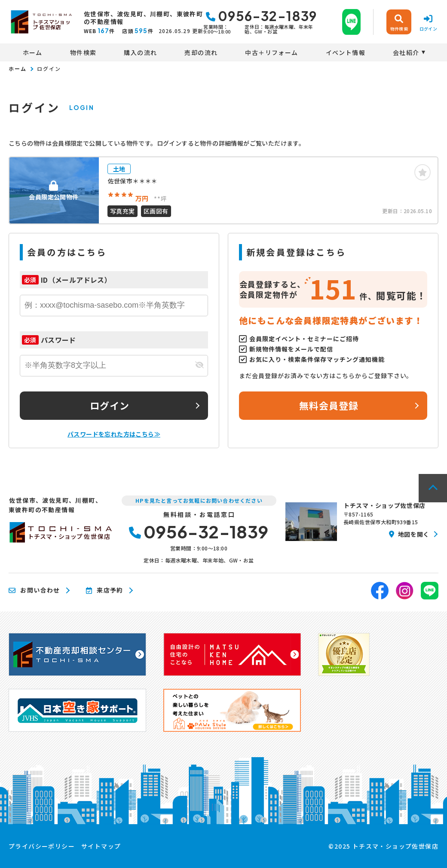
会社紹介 (406, 52)
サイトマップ (101, 846)
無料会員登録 (329, 405)
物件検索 (83, 52)
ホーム (33, 52)
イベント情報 (346, 52)
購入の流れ (140, 52)
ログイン (110, 405)
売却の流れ (201, 52)
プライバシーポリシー (42, 846)
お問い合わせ (34, 590)
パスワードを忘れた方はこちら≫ (114, 434)
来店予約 (105, 590)
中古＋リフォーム (271, 52)
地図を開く (409, 534)
